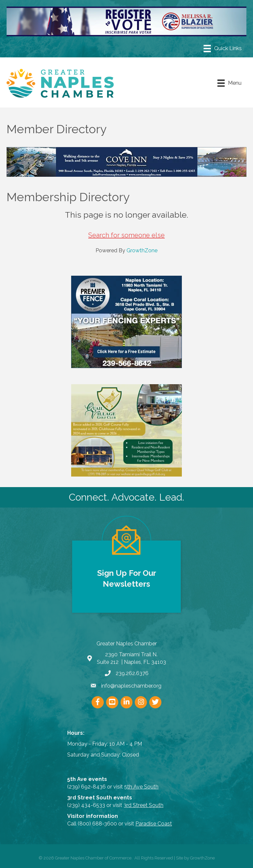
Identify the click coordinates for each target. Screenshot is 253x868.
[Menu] (223, 48)
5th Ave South (141, 787)
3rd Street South (143, 805)
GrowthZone (142, 250)
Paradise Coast (154, 824)
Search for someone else (126, 235)
